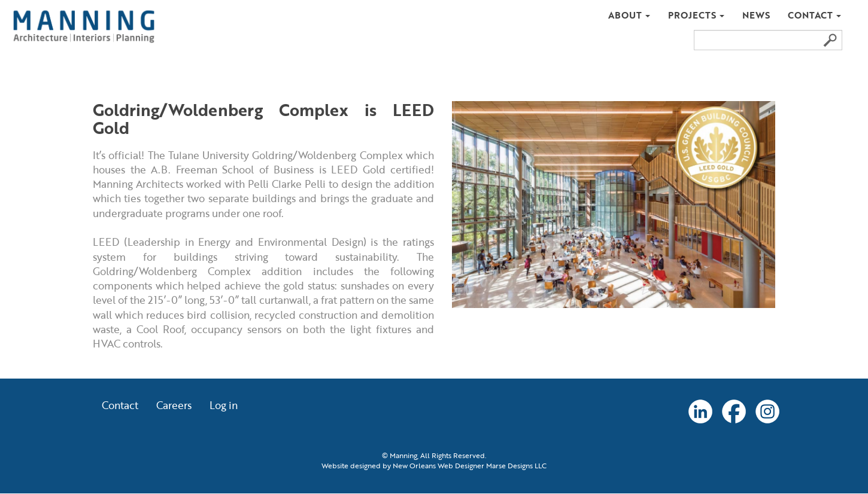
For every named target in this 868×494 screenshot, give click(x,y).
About (629, 15)
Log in (224, 406)
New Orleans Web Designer (438, 466)
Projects (696, 15)
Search (830, 40)
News (756, 15)
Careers (174, 406)
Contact (814, 15)
